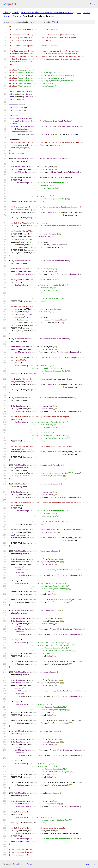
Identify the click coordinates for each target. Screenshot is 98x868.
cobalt (6, 12)
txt (87, 864)
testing (18, 16)
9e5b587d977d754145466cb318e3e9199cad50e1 (47, 12)
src (79, 12)
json (93, 864)
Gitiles (15, 864)
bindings (7, 16)
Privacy (22, 864)
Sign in (93, 4)
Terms (29, 864)
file (55, 22)
